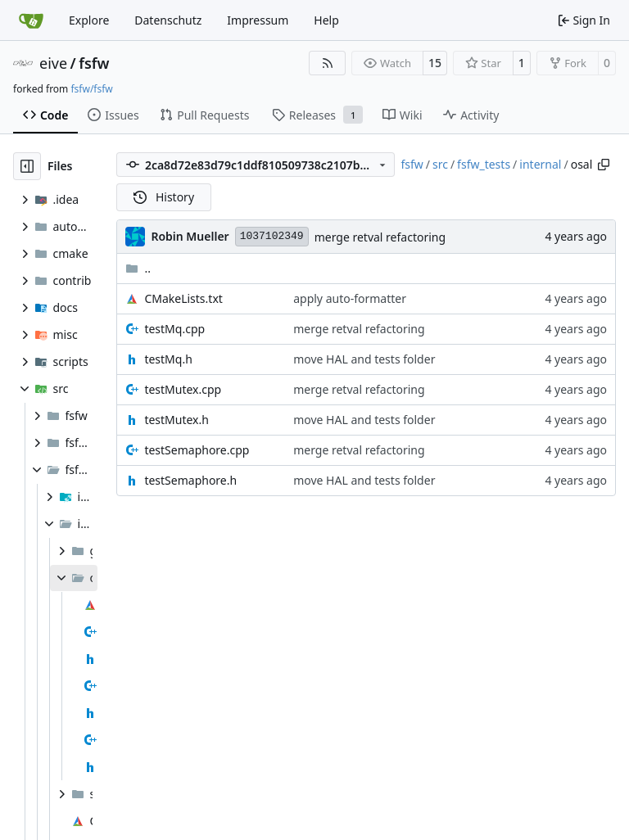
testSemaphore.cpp (197, 450)
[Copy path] (604, 165)
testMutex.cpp (183, 389)
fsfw (94, 63)
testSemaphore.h (190, 480)
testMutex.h (176, 420)
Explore (89, 20)
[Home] (31, 20)
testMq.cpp (174, 329)
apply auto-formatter (350, 298)
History (164, 197)
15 (435, 63)
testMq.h (168, 359)
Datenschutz (168, 20)
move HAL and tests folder (364, 359)
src (440, 164)
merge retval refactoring (380, 237)
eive (53, 63)
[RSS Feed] (328, 63)
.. (138, 268)
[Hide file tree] (27, 166)
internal (540, 164)
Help (326, 20)
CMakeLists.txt (183, 298)
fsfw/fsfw (91, 89)
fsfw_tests (484, 164)
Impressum (258, 20)
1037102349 (272, 236)
